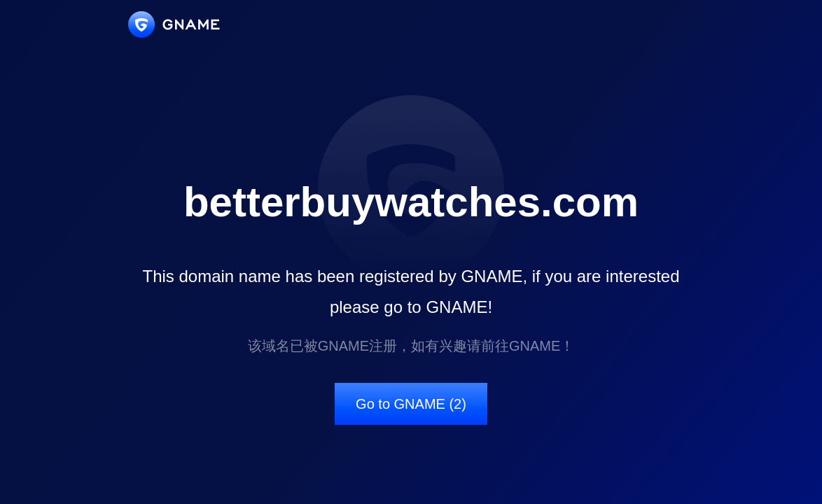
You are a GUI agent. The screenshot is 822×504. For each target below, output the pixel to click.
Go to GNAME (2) (411, 404)
